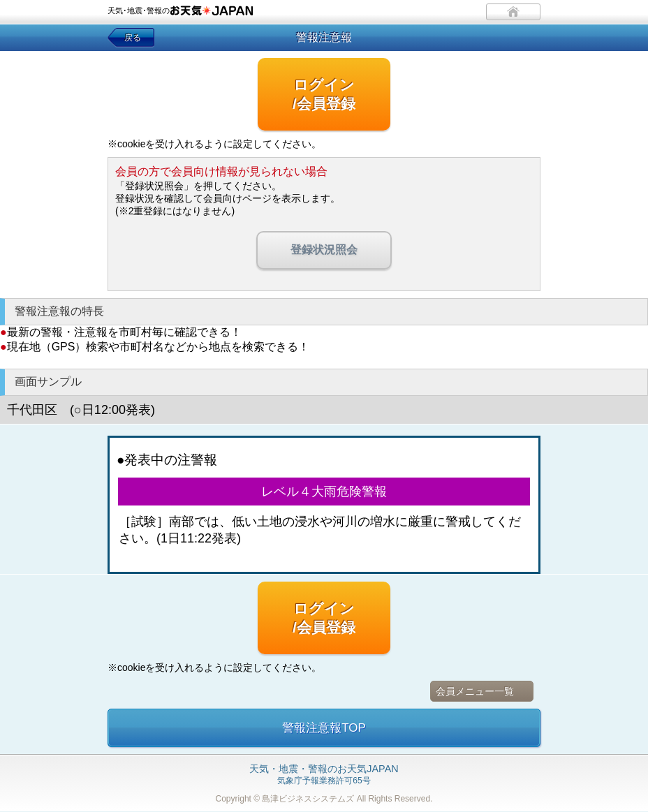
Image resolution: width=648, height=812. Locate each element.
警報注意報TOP (324, 728)
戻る (133, 38)
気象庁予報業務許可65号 (324, 775)
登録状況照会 (324, 250)
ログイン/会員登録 (324, 94)
